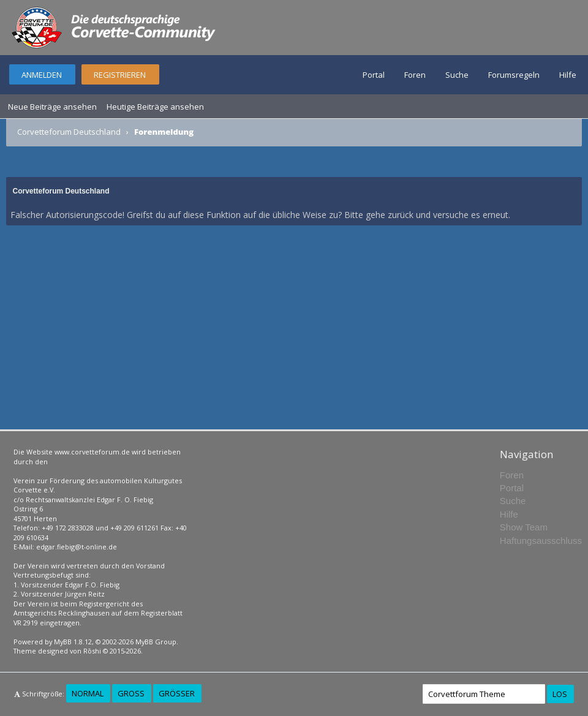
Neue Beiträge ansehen (52, 107)
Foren (415, 75)
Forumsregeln (514, 75)
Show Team (524, 527)
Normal (88, 693)
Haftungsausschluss (541, 541)
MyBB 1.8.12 (73, 642)
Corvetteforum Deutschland (69, 132)
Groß (131, 693)
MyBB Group (156, 642)
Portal (374, 75)
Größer (177, 693)
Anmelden (42, 75)
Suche (457, 75)
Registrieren (120, 75)
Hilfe (568, 75)
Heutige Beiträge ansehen (155, 107)
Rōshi (92, 651)
